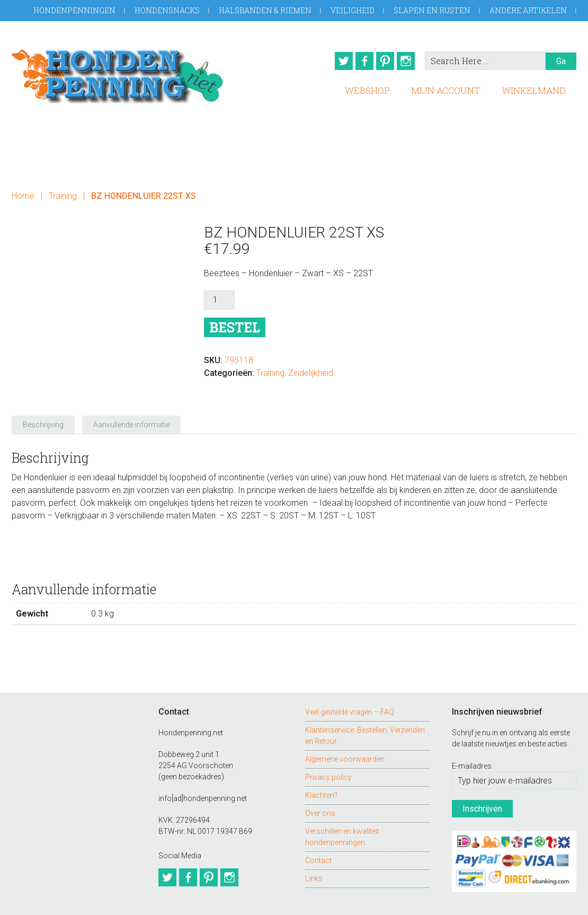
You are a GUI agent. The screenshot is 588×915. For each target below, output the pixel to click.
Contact (318, 837)
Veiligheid (353, 10)
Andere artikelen (528, 10)
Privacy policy (328, 754)
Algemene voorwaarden (345, 736)
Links (314, 855)
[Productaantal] (219, 296)
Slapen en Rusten (432, 10)
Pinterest (384, 61)
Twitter (335, 61)
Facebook (360, 61)
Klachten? (321, 772)
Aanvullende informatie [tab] (131, 402)
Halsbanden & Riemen (265, 10)
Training (63, 192)
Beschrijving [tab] (43, 402)
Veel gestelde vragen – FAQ (350, 689)
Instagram (408, 61)
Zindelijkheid (311, 369)
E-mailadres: (473, 743)
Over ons (320, 790)
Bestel (235, 324)
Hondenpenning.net (118, 73)
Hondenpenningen (74, 10)
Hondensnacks (167, 10)
